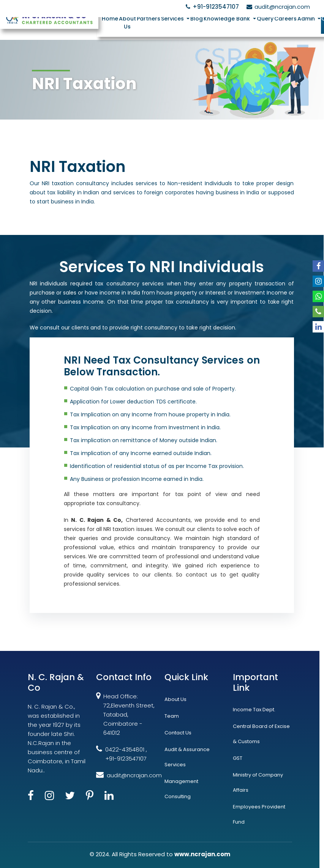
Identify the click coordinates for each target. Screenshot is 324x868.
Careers (286, 19)
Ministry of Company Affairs (258, 782)
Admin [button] (307, 19)
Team (172, 716)
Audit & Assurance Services (187, 757)
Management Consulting (181, 789)
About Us (128, 23)
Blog (197, 19)
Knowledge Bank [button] (228, 19)
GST (238, 758)
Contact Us (178, 733)
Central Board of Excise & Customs (261, 734)
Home (110, 19)
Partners (149, 19)
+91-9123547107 (211, 7)
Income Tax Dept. (254, 710)
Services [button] (174, 19)
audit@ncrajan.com (277, 7)
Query (266, 19)
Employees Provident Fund (259, 814)
